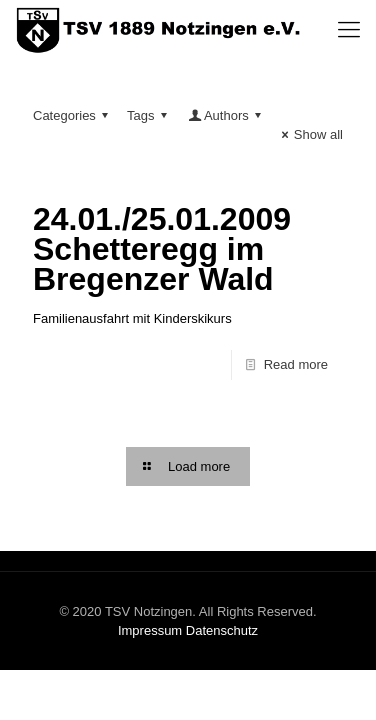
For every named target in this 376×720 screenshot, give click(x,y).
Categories (73, 115)
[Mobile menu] (349, 30)
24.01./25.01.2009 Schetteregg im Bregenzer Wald (162, 249)
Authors (226, 115)
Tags (150, 115)
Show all (309, 134)
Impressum (150, 630)
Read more (296, 364)
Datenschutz (222, 630)
